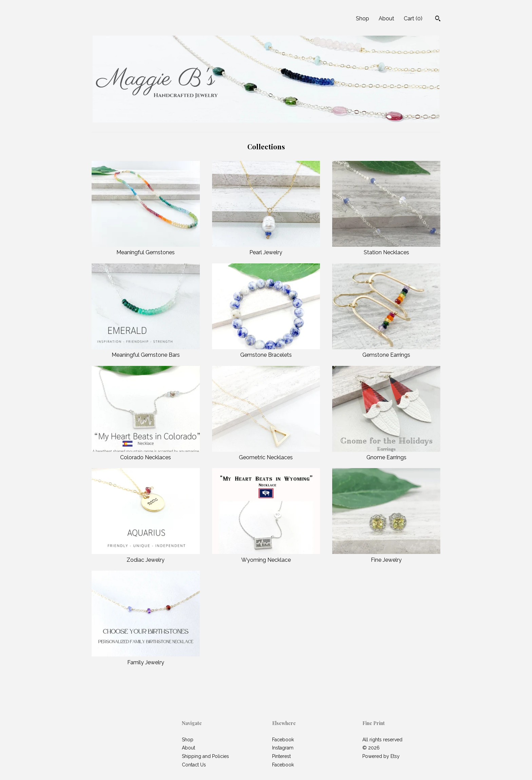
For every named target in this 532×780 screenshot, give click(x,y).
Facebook (283, 740)
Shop (363, 18)
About (386, 18)
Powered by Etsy (381, 756)
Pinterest (281, 756)
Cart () (413, 18)
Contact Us (194, 765)
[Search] (438, 19)
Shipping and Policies (205, 756)
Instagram (283, 748)
